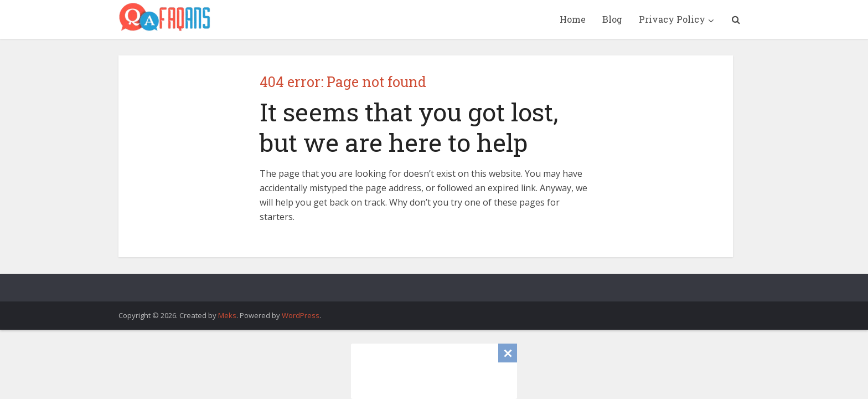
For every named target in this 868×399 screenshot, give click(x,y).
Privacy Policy (672, 19)
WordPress (301, 315)
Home (573, 19)
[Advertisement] (434, 371)
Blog (612, 19)
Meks (227, 315)
